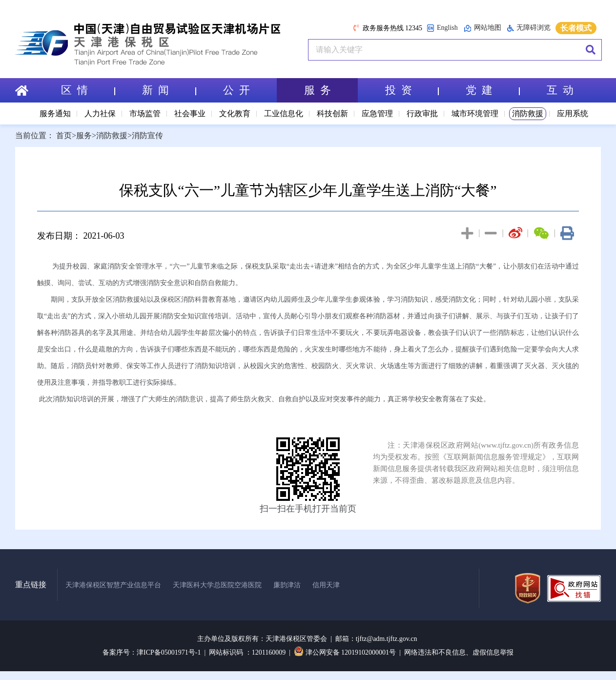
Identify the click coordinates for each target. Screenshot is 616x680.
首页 (64, 135)
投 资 (412, 90)
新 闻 (169, 90)
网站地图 (483, 28)
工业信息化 (284, 113)
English (442, 28)
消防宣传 (147, 135)
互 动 (560, 90)
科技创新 (332, 113)
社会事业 (190, 113)
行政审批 (422, 113)
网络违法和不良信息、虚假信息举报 (459, 652)
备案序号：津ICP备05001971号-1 (152, 652)
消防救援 (528, 113)
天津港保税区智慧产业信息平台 (113, 585)
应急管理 (377, 113)
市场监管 (145, 113)
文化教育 (235, 113)
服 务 (318, 90)
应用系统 (573, 113)
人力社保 (100, 113)
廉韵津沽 (287, 585)
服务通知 (55, 113)
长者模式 (576, 28)
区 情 (88, 90)
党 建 (493, 90)
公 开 (236, 90)
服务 (84, 135)
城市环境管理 (475, 113)
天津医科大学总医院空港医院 (217, 585)
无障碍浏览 (529, 28)
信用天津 (326, 585)
